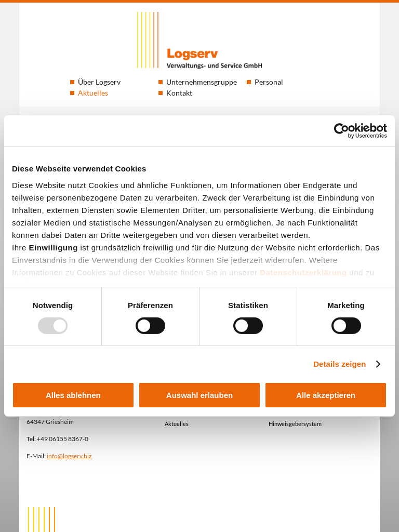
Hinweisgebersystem (295, 424)
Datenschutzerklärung (303, 272)
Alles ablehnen (73, 395)
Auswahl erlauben (199, 395)
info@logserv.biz (69, 456)
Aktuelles (93, 93)
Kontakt (179, 93)
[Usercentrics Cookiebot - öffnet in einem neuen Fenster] (342, 131)
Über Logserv (99, 82)
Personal (269, 82)
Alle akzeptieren (326, 395)
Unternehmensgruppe (202, 82)
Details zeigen (340, 364)
